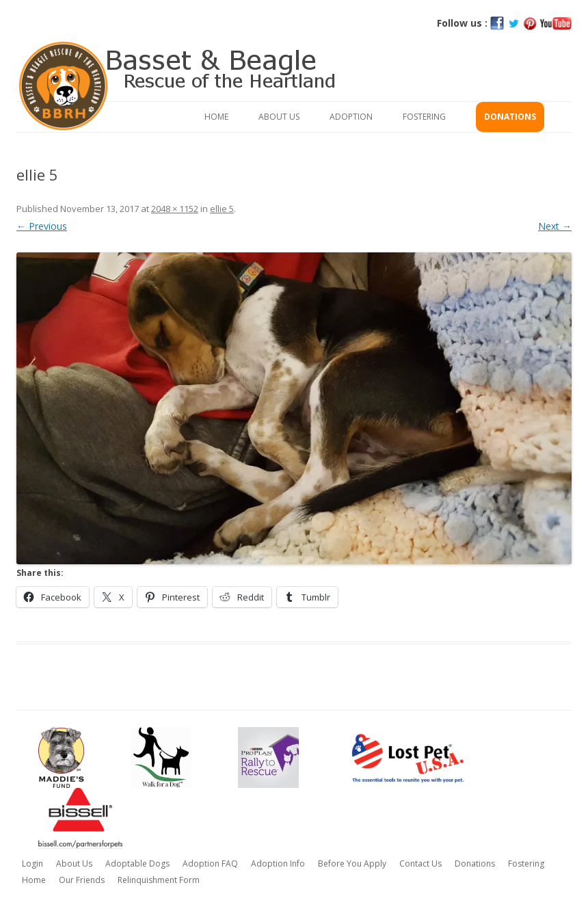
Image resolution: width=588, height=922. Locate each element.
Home (216, 117)
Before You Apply (352, 864)
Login (32, 864)
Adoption (351, 117)
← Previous (42, 226)
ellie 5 (222, 209)
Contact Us (420, 864)
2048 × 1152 (175, 209)
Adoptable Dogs (137, 864)
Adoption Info (278, 864)
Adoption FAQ (210, 864)
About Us (279, 117)
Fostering (424, 117)
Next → (555, 226)
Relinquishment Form (159, 880)
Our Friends (82, 880)
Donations (510, 117)
